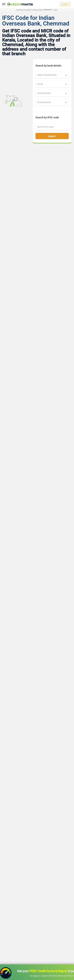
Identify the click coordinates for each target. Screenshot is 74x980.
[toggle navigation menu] (4, 4)
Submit (52, 136)
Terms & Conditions (56, 976)
